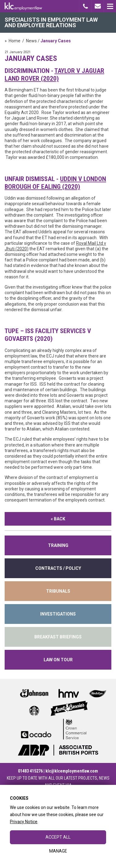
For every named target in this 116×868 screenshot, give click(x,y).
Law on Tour (58, 660)
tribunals (58, 591)
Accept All (58, 837)
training (58, 545)
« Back (58, 519)
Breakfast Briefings (58, 637)
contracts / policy (58, 568)
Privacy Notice (24, 822)
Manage (58, 851)
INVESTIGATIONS (58, 614)
